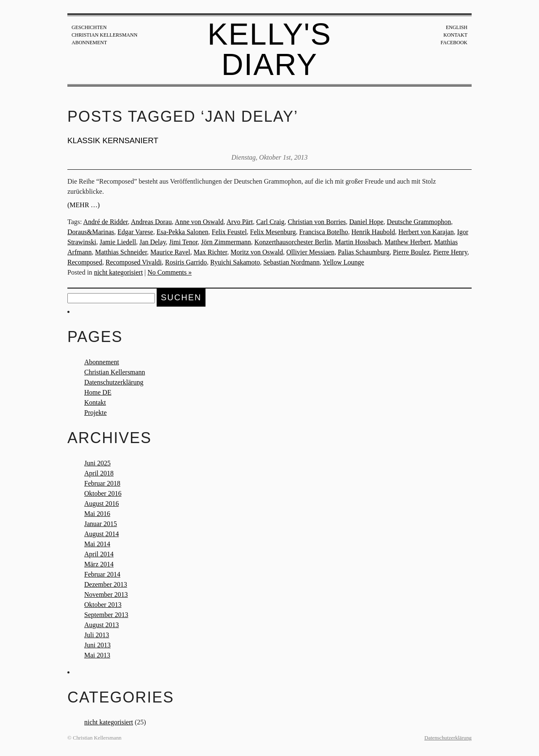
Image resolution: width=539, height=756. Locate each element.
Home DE (98, 392)
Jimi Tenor (184, 242)
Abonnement (89, 43)
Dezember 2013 (106, 584)
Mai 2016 (97, 514)
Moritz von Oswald (257, 252)
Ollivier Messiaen (310, 252)
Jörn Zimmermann (226, 242)
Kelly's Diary (270, 49)
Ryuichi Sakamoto (235, 262)
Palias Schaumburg (364, 252)
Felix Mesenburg (273, 232)
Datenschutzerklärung (114, 382)
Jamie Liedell (118, 242)
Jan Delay (153, 242)
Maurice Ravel (170, 252)
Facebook (454, 43)
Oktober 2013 (103, 605)
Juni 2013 (97, 645)
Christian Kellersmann (104, 35)
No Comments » (169, 272)
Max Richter (211, 252)
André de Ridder (106, 222)
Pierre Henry (450, 252)
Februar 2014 (102, 574)
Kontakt (455, 35)
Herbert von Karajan (426, 232)
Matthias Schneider (121, 252)
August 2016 (101, 504)
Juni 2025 (97, 463)
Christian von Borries (317, 222)
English (457, 27)
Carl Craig (270, 222)
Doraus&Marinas (91, 232)
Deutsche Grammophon (419, 222)
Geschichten (89, 27)
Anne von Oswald (199, 222)
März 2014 (99, 564)
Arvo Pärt (240, 222)
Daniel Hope (366, 222)
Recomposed (85, 262)
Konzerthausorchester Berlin (293, 242)
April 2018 (99, 473)
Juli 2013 (97, 635)
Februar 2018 (102, 483)
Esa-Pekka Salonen (183, 232)
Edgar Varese (135, 232)
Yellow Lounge (343, 262)
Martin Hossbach (358, 242)
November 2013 (106, 594)
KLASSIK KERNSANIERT (113, 140)
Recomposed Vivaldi (134, 262)
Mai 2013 (97, 655)
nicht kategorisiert (118, 272)
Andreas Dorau (151, 222)
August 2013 (101, 625)
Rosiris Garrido (186, 262)
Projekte (95, 413)
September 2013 (106, 615)
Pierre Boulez (411, 252)
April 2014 (99, 554)
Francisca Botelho (323, 232)
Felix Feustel (229, 232)
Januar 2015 (101, 524)
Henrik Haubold (373, 232)
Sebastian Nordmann (291, 262)
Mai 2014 (97, 544)
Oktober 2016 (103, 493)
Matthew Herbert (408, 242)
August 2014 (101, 534)
